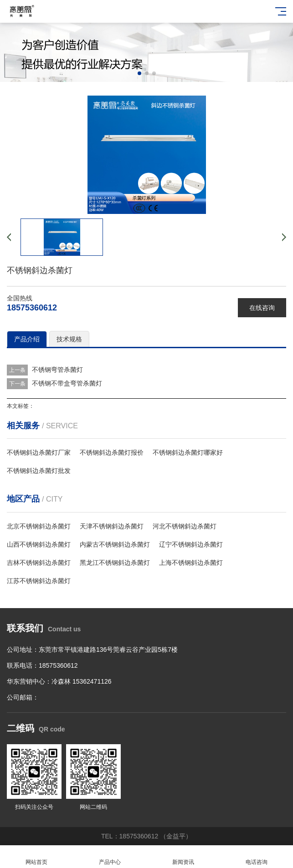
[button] (139, 73)
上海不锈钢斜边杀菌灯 (191, 563)
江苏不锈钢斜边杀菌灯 (39, 581)
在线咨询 (262, 308)
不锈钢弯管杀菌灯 (57, 370)
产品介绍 (27, 339)
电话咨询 (256, 857)
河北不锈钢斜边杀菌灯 (185, 526)
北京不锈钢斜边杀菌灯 (39, 526)
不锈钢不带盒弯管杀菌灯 (67, 383)
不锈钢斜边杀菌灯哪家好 (188, 452)
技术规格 (69, 339)
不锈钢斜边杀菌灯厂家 (39, 452)
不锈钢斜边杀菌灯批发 (39, 471)
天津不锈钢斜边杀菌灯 (112, 526)
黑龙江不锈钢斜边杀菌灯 (115, 563)
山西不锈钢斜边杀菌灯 (39, 544)
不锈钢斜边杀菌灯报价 (112, 452)
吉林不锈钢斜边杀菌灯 (39, 563)
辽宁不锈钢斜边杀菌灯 (191, 544)
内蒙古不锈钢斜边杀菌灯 (115, 544)
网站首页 (37, 857)
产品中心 (110, 857)
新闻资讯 (183, 857)
